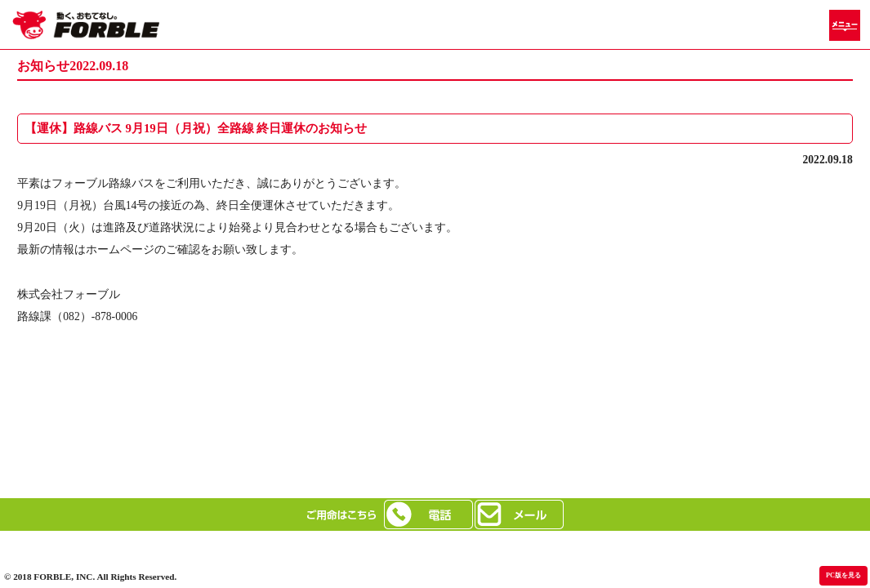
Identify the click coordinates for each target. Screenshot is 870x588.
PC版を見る (843, 575)
